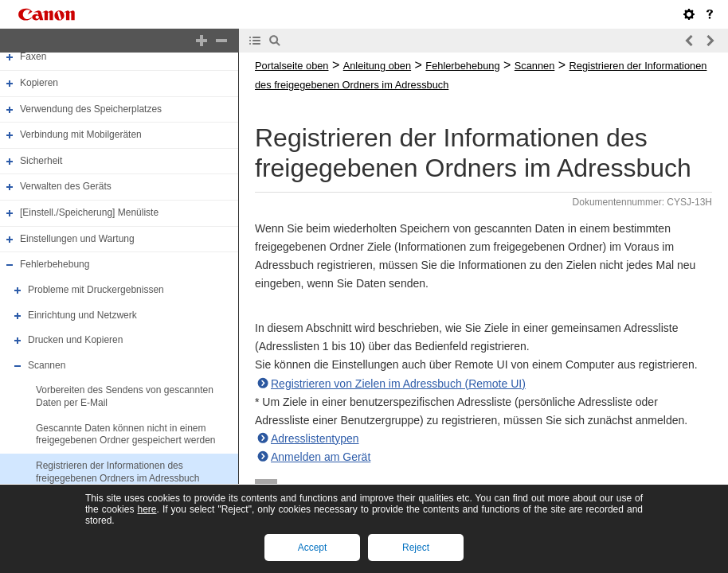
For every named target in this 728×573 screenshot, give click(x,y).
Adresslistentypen (315, 439)
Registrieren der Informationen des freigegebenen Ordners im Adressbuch (117, 472)
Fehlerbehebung (55, 264)
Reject (416, 548)
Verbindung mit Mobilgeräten (81, 134)
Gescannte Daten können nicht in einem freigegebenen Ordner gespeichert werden (125, 435)
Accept (313, 548)
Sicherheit (41, 161)
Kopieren (39, 83)
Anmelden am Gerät (321, 457)
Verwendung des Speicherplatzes (91, 109)
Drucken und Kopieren (75, 340)
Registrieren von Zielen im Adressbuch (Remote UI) (398, 384)
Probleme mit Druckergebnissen (96, 290)
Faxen (33, 57)
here (147, 509)
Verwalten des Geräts (66, 187)
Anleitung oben (377, 66)
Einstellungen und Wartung (77, 239)
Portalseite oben (292, 66)
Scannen (47, 365)
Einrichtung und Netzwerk (82, 315)
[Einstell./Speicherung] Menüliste (89, 212)
